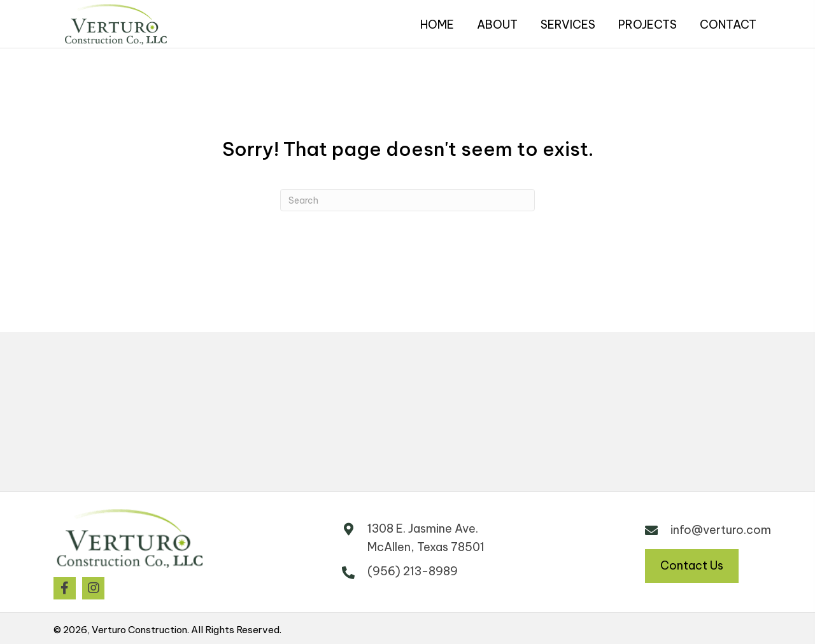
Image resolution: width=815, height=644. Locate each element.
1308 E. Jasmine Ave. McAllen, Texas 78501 (426, 538)
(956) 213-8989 (413, 571)
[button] (65, 588)
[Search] (407, 200)
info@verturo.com (721, 530)
